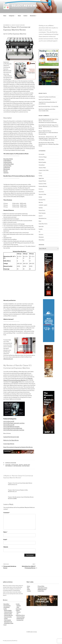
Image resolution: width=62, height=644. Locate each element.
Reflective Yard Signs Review (11, 440)
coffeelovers (17, 466)
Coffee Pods (7, 167)
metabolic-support (43, 205)
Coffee (5, 609)
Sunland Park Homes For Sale (11, 437)
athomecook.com (8, 359)
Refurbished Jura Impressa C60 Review (48, 122)
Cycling (40, 176)
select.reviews (25, 6)
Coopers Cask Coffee (44, 170)
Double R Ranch (42, 181)
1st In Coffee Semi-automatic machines (14, 430)
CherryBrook (42, 165)
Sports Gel (41, 226)
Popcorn (19, 612)
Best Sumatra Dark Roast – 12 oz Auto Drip (48, 106)
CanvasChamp (7, 606)
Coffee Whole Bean (9, 164)
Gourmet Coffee (42, 194)
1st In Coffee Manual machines (11, 427)
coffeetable (26, 466)
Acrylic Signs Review (9, 444)
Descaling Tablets (8, 159)
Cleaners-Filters (42, 168)
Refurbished (7, 169)
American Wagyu (43, 157)
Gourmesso (41, 192)
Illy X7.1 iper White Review (45, 100)
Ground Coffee (7, 166)
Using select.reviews (43, 588)
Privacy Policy (41, 586)
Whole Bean (42, 240)
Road (40, 221)
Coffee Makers (7, 161)
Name (5, 532)
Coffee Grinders (8, 162)
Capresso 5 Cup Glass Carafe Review (47, 97)
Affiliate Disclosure (42, 589)
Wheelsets (41, 237)
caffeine (8, 465)
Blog (28, 588)
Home (5, 16)
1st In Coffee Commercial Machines (13, 428)
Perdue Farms (42, 210)
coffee (21, 465)
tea (39, 232)
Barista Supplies (42, 162)
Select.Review (20, 25)
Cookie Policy (41, 591)
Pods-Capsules (42, 213)
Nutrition (41, 208)
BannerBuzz (42, 160)
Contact (25, 16)
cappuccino (15, 465)
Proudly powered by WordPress (10, 641)
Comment (7, 513)
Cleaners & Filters (8, 612)
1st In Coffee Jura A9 (9, 425)
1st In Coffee (15, 382)
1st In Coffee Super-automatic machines (14, 423)
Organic (18, 610)
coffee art (27, 465)
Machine (41, 202)
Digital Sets (41, 178)
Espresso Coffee (42, 184)
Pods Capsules (8, 620)
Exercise (41, 189)
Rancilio (6, 171)
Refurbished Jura (43, 218)
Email (5, 540)
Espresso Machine (11, 463)
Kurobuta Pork (42, 200)
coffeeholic (9, 466)
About (19, 16)
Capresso (6, 173)
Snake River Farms (43, 224)
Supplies (41, 229)
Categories (12, 16)
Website (6, 547)
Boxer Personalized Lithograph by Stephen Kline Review (18, 447)
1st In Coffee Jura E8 (9, 421)
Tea (18, 614)
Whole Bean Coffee (9, 623)
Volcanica (41, 234)
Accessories (41, 154)
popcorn (41, 216)
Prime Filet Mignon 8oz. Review (47, 140)
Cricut (40, 173)
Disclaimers (34, 16)
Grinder (40, 197)
